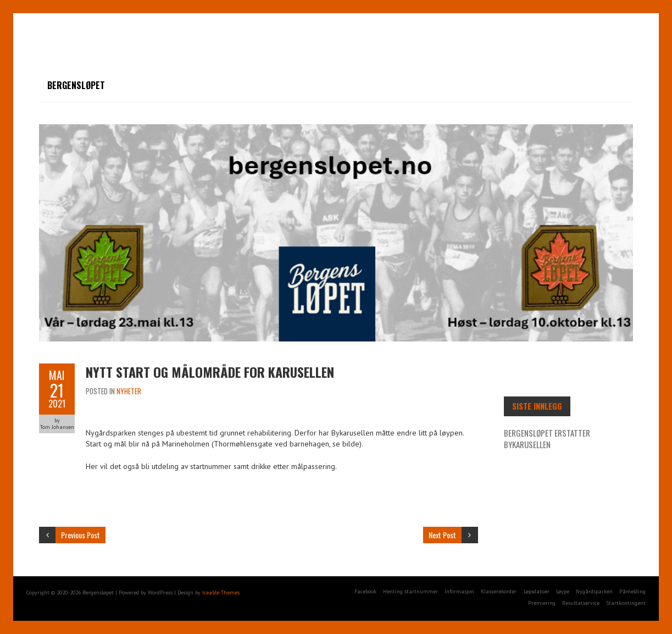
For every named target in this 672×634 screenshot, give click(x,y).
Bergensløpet (76, 85)
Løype (563, 591)
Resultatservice (581, 603)
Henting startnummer (410, 591)
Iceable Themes (221, 592)
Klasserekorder (499, 591)
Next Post (442, 535)
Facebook (365, 591)
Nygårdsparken (594, 591)
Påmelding (632, 591)
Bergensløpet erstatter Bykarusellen (547, 439)
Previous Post (80, 535)
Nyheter (129, 391)
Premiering (542, 603)
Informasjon (459, 591)
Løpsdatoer (537, 591)
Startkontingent (626, 603)
